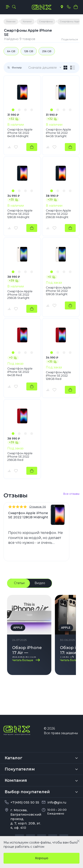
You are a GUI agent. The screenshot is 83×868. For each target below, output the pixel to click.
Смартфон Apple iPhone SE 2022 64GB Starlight (58, 133)
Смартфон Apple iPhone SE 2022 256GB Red (20, 457)
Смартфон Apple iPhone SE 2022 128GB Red (58, 376)
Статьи (19, 583)
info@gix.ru (57, 789)
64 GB (11, 51)
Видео (40, 583)
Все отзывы (71, 494)
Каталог (14, 745)
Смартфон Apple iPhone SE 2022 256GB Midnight (58, 214)
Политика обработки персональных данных (42, 834)
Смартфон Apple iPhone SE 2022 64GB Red (20, 372)
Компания (16, 767)
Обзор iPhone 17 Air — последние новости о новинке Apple (28, 651)
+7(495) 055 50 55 (25, 789)
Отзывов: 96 (38, 507)
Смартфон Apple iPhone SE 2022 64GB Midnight (20, 133)
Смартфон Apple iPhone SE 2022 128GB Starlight (58, 291)
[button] (13, 110)
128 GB (29, 51)
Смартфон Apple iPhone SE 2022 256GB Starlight (20, 295)
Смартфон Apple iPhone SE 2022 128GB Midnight (20, 214)
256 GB (47, 51)
